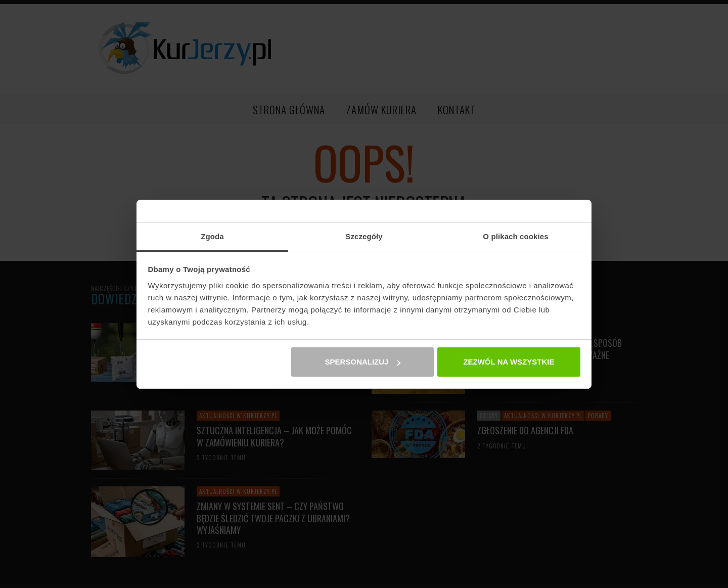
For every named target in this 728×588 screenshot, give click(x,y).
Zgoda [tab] (212, 236)
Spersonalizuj (363, 362)
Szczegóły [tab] (364, 236)
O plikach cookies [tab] (515, 236)
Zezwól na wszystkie (509, 362)
